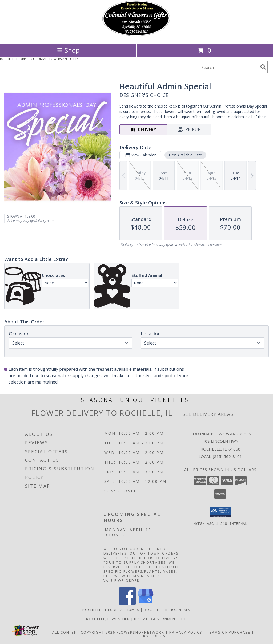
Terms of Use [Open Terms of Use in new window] (153, 636)
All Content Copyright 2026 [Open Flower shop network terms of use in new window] (84, 632)
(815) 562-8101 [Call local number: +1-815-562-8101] (227, 456)
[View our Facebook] (127, 603)
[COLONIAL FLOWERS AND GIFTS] (136, 36)
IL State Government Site (160, 619)
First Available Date (185, 155)
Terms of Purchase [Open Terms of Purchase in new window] (229, 632)
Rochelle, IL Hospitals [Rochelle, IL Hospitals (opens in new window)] (167, 610)
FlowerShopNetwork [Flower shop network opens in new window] (140, 632)
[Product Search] (230, 67)
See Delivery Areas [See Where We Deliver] (208, 414)
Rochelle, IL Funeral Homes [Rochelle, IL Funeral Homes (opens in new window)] (111, 610)
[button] (220, 512)
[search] (263, 67)
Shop (68, 50)
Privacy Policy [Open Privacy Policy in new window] (186, 632)
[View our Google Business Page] (146, 603)
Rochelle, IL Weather (108, 619)
